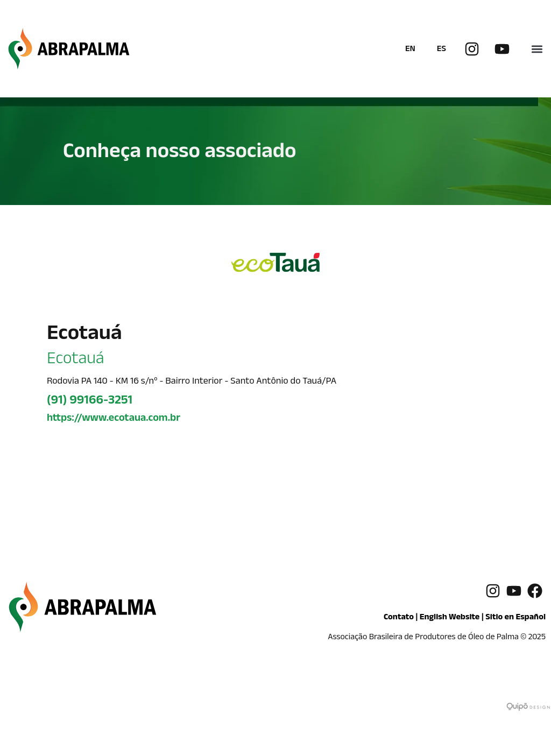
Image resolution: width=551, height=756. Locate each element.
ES (441, 50)
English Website (450, 618)
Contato (399, 618)
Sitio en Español (515, 618)
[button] (537, 49)
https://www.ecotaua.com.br (114, 419)
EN (410, 50)
